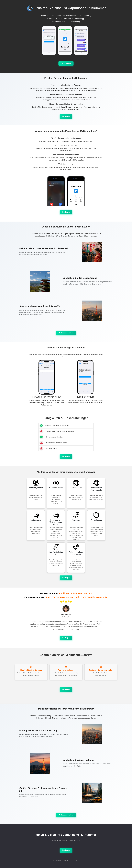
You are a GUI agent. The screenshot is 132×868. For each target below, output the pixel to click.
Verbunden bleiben (66, 333)
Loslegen (66, 116)
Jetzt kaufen (66, 63)
